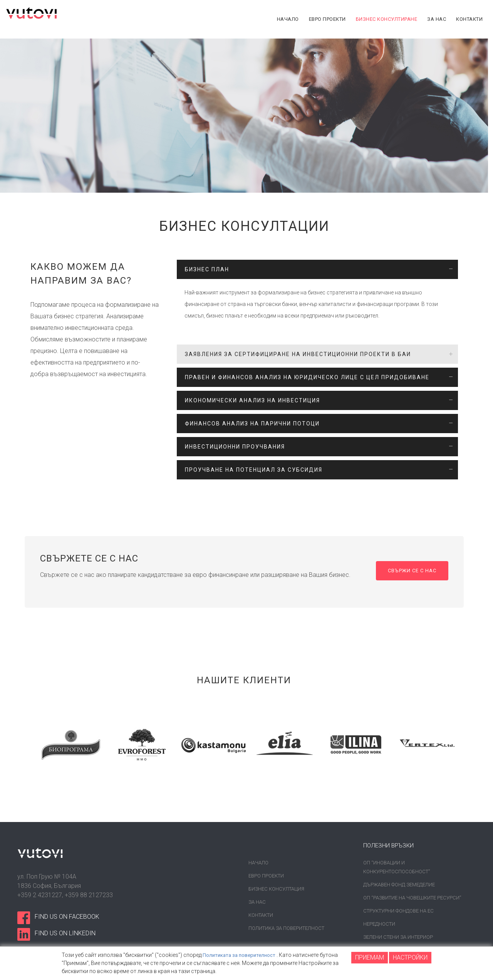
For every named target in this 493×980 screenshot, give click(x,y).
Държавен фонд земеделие (399, 885)
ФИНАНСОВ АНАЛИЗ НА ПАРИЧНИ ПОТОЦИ (252, 424)
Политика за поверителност (286, 928)
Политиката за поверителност (241, 955)
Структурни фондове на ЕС (398, 911)
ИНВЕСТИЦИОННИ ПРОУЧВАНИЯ (235, 447)
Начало (258, 863)
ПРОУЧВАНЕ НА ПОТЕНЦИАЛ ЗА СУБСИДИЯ (254, 470)
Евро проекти (266, 876)
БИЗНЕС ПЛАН (207, 269)
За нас (257, 902)
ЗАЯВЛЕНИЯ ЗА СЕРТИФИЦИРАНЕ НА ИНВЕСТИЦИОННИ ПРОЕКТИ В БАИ (298, 354)
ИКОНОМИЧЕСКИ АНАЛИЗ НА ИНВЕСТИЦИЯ (252, 400)
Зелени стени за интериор (398, 937)
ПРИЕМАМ (370, 957)
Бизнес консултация (276, 889)
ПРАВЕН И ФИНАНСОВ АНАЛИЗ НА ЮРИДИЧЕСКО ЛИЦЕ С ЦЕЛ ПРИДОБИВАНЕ (307, 377)
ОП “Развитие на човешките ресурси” (412, 898)
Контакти (261, 915)
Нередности (379, 924)
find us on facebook (67, 917)
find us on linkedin (65, 933)
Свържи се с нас (410, 571)
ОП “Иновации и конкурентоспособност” (397, 867)
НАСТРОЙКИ (410, 957)
